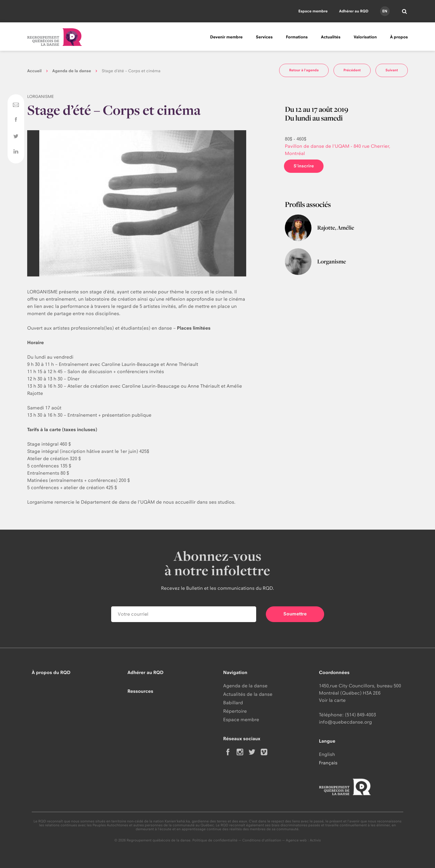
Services (264, 37)
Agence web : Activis (303, 840)
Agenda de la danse (72, 71)
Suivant (392, 70)
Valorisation (365, 37)
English (327, 754)
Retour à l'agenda (304, 70)
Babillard (233, 703)
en (385, 11)
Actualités (331, 37)
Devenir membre (226, 37)
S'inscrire (304, 166)
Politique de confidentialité (215, 840)
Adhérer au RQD (354, 11)
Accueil (34, 71)
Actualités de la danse (248, 694)
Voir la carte (332, 700)
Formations (297, 37)
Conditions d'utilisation (262, 840)
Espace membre (313, 11)
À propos (399, 37)
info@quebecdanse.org (345, 722)
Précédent (352, 70)
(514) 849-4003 (361, 715)
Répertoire (235, 711)
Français (328, 763)
